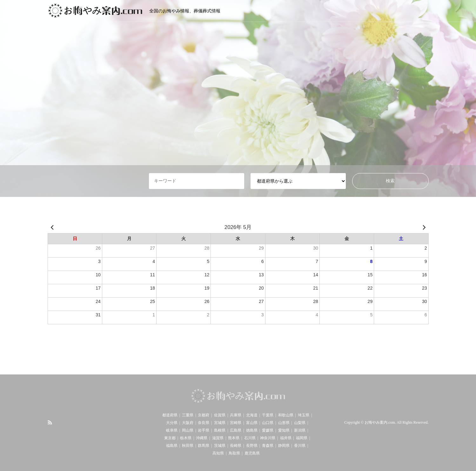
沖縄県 (202, 438)
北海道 (252, 415)
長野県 (252, 446)
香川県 (300, 446)
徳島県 (252, 430)
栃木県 (186, 438)
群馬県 (204, 446)
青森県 (268, 446)
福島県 (172, 446)
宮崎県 (236, 423)
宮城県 (220, 423)
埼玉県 (304, 415)
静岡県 (284, 446)
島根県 (220, 430)
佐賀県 (220, 415)
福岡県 (302, 438)
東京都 (170, 438)
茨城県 (220, 446)
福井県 (286, 438)
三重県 (188, 415)
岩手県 (204, 430)
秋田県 (188, 446)
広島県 (236, 430)
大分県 (172, 423)
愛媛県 (268, 430)
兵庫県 (236, 415)
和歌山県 (286, 415)
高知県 (218, 453)
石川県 (250, 438)
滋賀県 (218, 438)
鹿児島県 (252, 453)
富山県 (252, 423)
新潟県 (300, 430)
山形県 (284, 423)
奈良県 (204, 423)
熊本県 (234, 438)
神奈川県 (268, 438)
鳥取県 (234, 453)
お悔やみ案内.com (380, 423)
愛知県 (284, 430)
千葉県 (268, 415)
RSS (50, 422)
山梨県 (300, 423)
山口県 (268, 423)
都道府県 (170, 415)
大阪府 (188, 423)
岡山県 (188, 430)
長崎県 (236, 446)
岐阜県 (172, 430)
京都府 (204, 415)
